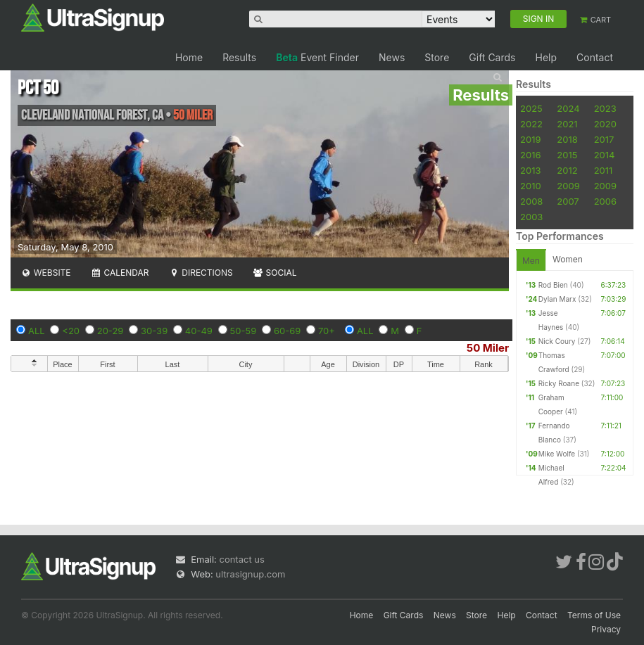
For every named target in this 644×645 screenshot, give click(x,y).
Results (239, 57)
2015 (567, 155)
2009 (568, 186)
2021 (567, 124)
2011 (604, 170)
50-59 (244, 331)
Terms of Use (594, 615)
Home (189, 57)
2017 (604, 139)
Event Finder (317, 57)
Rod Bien (553, 285)
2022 (531, 124)
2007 (568, 201)
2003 (531, 217)
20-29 (111, 331)
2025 (531, 108)
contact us (241, 559)
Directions (200, 273)
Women (568, 259)
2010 (531, 186)
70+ (327, 331)
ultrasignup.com (250, 574)
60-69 (287, 331)
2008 (531, 201)
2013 (530, 170)
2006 (605, 201)
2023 (605, 108)
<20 (71, 331)
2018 (567, 139)
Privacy (606, 629)
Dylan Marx (557, 299)
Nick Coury (557, 341)
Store (437, 57)
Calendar (120, 273)
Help (546, 57)
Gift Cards (492, 57)
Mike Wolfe (557, 454)
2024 (568, 108)
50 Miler (488, 348)
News (392, 57)
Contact (595, 57)
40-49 (199, 331)
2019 (530, 139)
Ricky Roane (559, 383)
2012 (567, 170)
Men (531, 261)
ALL (37, 331)
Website (46, 273)
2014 (605, 155)
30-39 (154, 331)
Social (275, 273)
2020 (605, 124)
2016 (530, 155)
